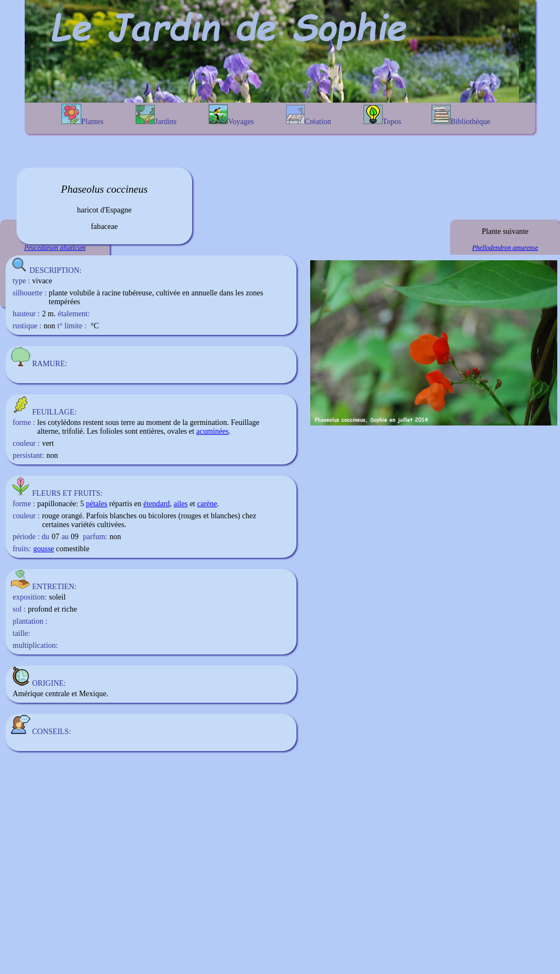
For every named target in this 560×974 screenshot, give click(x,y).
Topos (382, 115)
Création (309, 115)
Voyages (231, 115)
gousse (43, 549)
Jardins (156, 115)
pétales (96, 504)
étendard (156, 504)
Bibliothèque (461, 115)
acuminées (212, 431)
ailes (181, 504)
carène (207, 504)
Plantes (82, 115)
